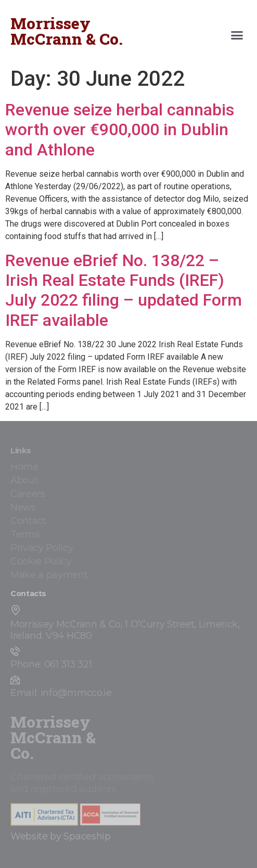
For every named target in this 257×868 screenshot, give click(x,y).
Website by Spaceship (61, 836)
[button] (237, 35)
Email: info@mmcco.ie (61, 693)
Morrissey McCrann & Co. (67, 31)
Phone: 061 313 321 (51, 664)
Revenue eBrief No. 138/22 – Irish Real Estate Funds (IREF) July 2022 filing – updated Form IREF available (124, 290)
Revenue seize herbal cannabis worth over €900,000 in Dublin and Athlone (120, 130)
